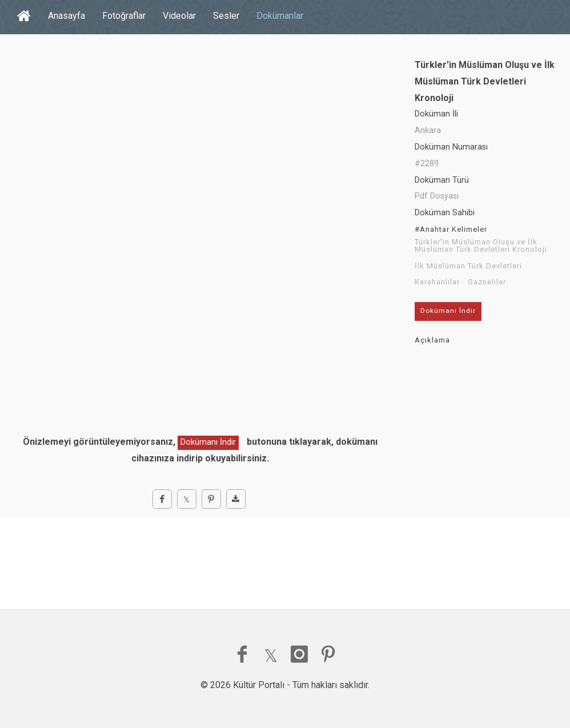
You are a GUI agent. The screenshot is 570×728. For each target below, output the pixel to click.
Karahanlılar (437, 282)
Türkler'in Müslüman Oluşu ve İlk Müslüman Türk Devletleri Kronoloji (481, 246)
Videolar (179, 16)
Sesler (226, 16)
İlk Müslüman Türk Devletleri (468, 266)
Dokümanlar (280, 16)
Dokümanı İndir (208, 442)
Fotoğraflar (124, 16)
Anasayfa (67, 16)
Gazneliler (487, 282)
